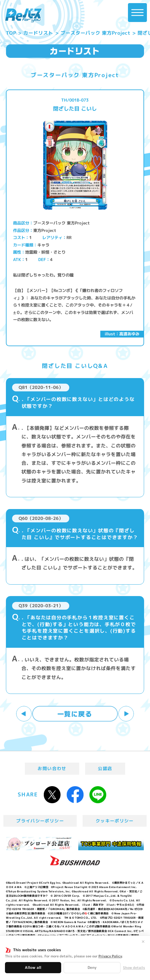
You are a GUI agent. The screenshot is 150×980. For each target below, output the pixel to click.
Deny (92, 967)
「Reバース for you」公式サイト (23, 15)
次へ (126, 714)
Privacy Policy (110, 956)
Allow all (33, 967)
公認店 (105, 768)
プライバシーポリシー (40, 821)
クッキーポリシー (115, 821)
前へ (24, 714)
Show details (134, 968)
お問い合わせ (52, 768)
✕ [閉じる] (143, 942)
